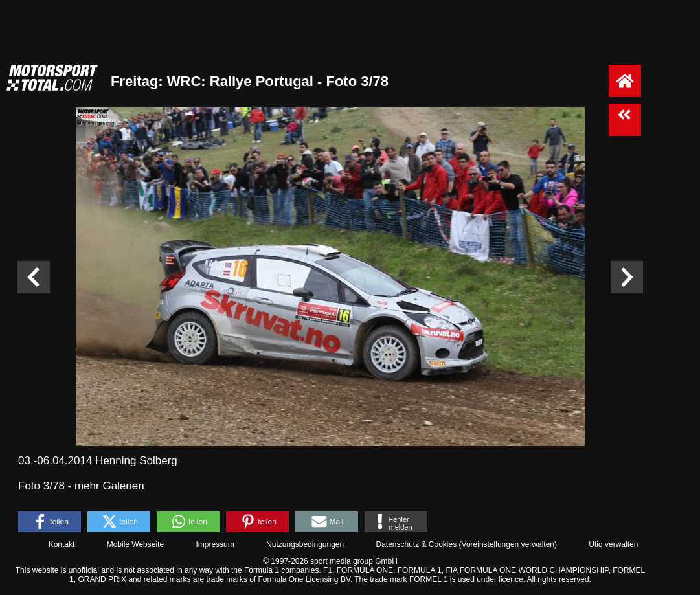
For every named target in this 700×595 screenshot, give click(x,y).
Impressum (215, 544)
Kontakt (62, 544)
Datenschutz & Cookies (416, 544)
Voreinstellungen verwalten (508, 544)
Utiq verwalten (613, 544)
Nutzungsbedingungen (305, 544)
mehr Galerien (109, 486)
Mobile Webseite (136, 544)
